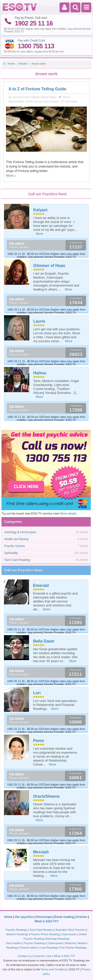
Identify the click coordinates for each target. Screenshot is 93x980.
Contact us (24, 956)
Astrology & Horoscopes (20, 532)
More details (68, 514)
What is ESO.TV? (46, 921)
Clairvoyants (69, 934)
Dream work (42, 101)
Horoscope (44, 917)
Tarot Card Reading (17, 560)
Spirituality (71, 101)
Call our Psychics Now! (23, 570)
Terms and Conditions (54, 969)
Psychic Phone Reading (45, 934)
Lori (37, 693)
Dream (55, 101)
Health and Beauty (16, 539)
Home (11, 64)
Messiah (41, 852)
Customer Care (42, 956)
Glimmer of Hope (49, 266)
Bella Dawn (44, 641)
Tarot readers (14, 943)
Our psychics (24, 917)
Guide (30, 101)
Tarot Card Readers (42, 930)
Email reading (64, 917)
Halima (40, 373)
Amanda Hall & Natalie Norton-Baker (35, 97)
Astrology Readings (58, 939)
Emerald (41, 586)
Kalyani (40, 210)
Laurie (39, 321)
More (10, 176)
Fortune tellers (29, 948)
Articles (23, 64)
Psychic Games (15, 546)
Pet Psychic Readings (74, 948)
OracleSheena (46, 796)
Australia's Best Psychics (71, 930)
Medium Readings (17, 934)
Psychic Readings (16, 930)
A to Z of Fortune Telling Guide (37, 89)
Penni (38, 741)
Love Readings (49, 948)
